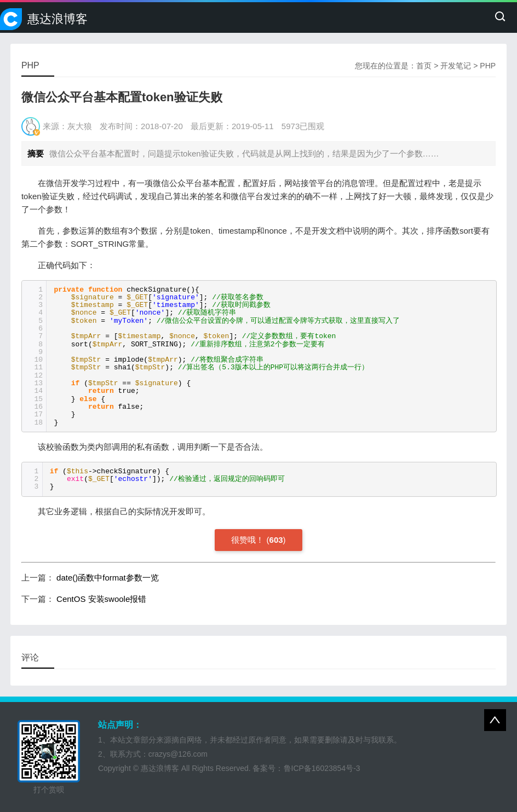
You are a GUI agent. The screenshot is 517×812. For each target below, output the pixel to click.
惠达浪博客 (58, 19)
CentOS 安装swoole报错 (101, 599)
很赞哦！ (248, 540)
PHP (488, 66)
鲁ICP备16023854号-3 (322, 768)
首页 (424, 66)
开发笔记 (456, 66)
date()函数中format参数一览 (108, 578)
